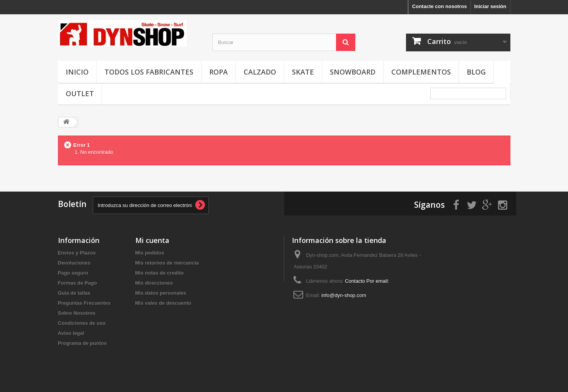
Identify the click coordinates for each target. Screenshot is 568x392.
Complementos (421, 72)
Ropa (218, 72)
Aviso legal (71, 333)
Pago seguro (73, 273)
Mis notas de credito (160, 273)
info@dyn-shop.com (344, 295)
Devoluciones (74, 263)
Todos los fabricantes (149, 72)
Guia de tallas (74, 293)
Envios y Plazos (77, 253)
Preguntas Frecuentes (84, 303)
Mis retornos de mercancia (167, 263)
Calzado (260, 72)
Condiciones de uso (82, 323)
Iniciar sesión (490, 6)
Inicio (77, 72)
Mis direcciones (154, 283)
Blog (476, 72)
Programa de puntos (82, 343)
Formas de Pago (78, 283)
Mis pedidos (150, 253)
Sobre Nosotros (77, 313)
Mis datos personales (161, 293)
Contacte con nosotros (440, 6)
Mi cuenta (152, 240)
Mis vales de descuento (163, 303)
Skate (303, 72)
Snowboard (353, 72)
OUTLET (80, 93)
